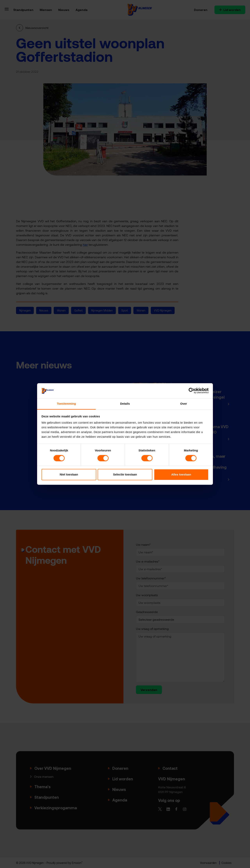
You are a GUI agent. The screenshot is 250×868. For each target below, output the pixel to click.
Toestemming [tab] (66, 404)
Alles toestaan (181, 474)
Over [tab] (184, 404)
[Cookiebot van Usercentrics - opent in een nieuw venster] (192, 391)
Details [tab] (125, 404)
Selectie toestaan (125, 474)
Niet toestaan (69, 474)
